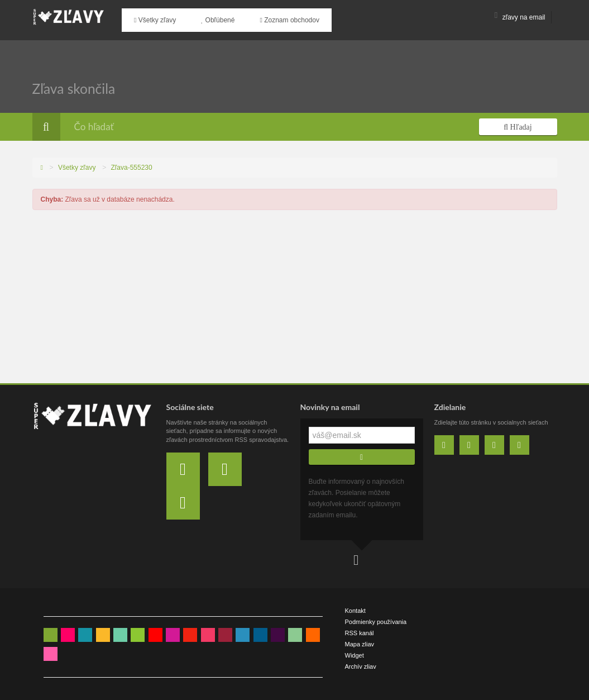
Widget (355, 650)
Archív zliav (361, 661)
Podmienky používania (376, 616)
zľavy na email (520, 17)
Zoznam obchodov (269, 17)
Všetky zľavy (151, 17)
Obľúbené (205, 17)
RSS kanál (360, 627)
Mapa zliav (360, 639)
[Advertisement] (294, 294)
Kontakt (355, 605)
